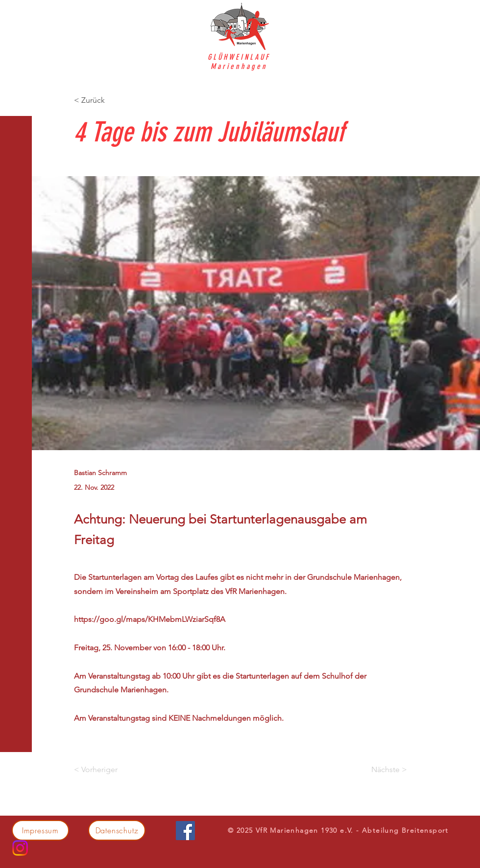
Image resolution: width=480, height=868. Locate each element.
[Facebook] (185, 831)
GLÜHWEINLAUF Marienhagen (239, 62)
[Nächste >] (383, 770)
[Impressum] (40, 830)
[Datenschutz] (117, 830)
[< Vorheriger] (106, 770)
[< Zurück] (106, 100)
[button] (17, 14)
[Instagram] (20, 848)
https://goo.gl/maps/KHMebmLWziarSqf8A (150, 619)
